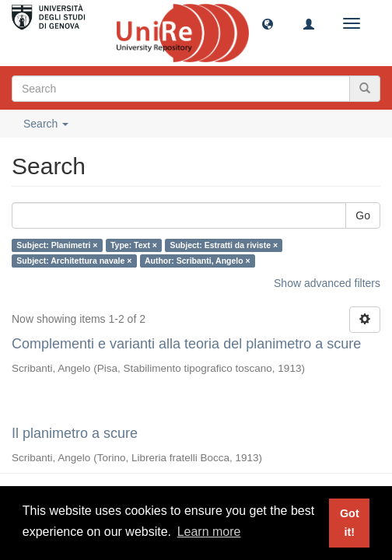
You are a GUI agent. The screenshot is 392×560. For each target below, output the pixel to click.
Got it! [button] (350, 523)
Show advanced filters (327, 283)
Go (363, 215)
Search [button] (46, 124)
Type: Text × (134, 245)
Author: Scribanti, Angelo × (198, 261)
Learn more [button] (209, 532)
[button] (268, 23)
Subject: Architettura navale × (74, 261)
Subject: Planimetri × (57, 245)
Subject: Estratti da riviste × (224, 245)
